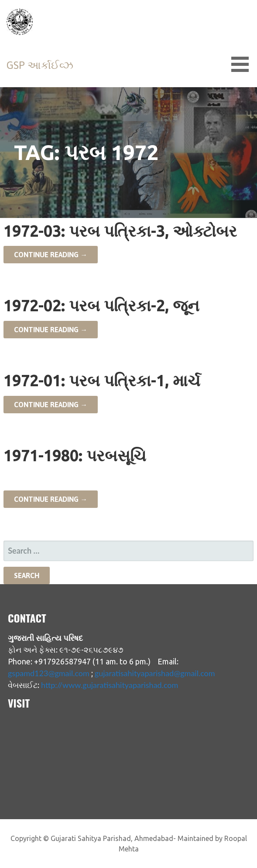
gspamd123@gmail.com (49, 673)
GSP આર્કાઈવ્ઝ (40, 65)
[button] (243, 64)
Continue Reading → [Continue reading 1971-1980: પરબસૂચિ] (51, 499)
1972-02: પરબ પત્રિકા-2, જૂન (101, 305)
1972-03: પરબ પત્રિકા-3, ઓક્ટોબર (120, 231)
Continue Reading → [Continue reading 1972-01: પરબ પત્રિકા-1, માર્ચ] (51, 405)
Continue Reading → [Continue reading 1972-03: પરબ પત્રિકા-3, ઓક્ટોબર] (51, 255)
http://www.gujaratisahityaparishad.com (110, 685)
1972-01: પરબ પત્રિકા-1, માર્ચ (102, 380)
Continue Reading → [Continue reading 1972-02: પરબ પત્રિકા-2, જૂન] (51, 330)
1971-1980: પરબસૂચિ (75, 455)
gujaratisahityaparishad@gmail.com (155, 673)
